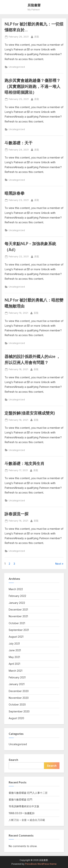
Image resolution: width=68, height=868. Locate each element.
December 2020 (19, 691)
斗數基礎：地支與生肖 (24, 463)
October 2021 (17, 623)
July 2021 (14, 644)
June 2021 (15, 650)
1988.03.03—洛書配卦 (22, 813)
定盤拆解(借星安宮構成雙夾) (30, 413)
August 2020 (16, 718)
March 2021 (16, 671)
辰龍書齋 (34, 5)
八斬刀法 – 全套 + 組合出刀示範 (27, 820)
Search (13, 760)
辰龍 (37, 36)
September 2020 (19, 711)
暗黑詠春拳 (15, 193)
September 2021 (19, 630)
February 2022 (17, 596)
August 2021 (16, 637)
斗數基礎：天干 (18, 143)
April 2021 (14, 664)
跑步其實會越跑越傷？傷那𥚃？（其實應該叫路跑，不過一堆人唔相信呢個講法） (32, 86)
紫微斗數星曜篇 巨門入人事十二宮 (28, 793)
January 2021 (17, 684)
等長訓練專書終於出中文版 (24, 806)
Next (58, 564)
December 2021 (18, 610)
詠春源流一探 (17, 514)
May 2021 (14, 657)
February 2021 (17, 677)
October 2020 (17, 704)
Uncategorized (17, 67)
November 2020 (19, 698)
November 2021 (18, 616)
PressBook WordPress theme (41, 864)
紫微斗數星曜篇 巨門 (20, 799)
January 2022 (17, 603)
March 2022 (16, 589)
